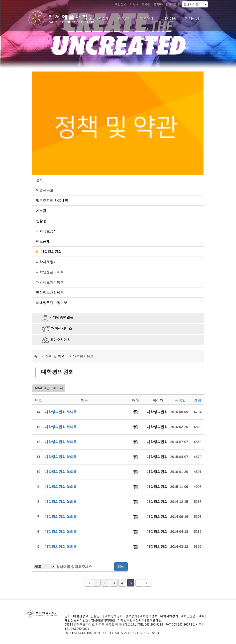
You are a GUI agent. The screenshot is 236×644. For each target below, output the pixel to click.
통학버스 (159, 4)
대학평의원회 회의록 (61, 412)
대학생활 (170, 18)
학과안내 (124, 18)
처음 (88, 583)
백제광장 (192, 18)
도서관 (146, 4)
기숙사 (134, 4)
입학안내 (147, 18)
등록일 (180, 400)
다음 (139, 583)
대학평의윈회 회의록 (61, 517)
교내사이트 (195, 4)
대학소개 (102, 18)
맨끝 (148, 583)
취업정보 (120, 4)
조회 (198, 400)
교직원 (173, 4)
